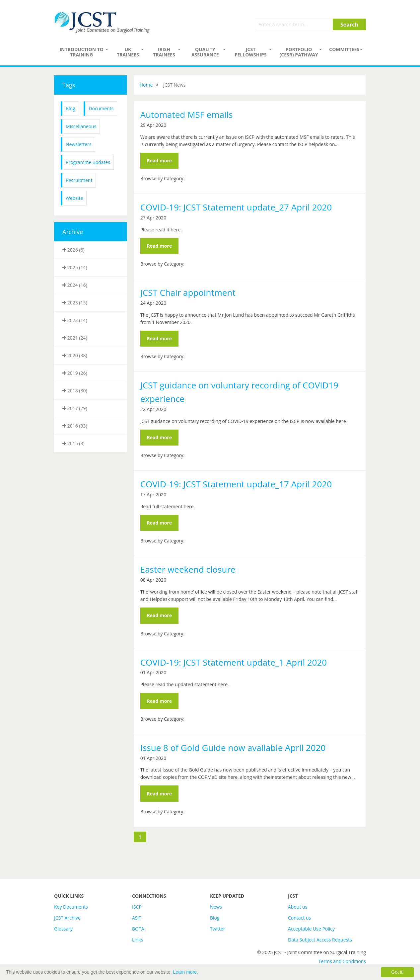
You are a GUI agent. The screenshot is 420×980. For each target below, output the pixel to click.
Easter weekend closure (188, 569)
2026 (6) (73, 250)
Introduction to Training (81, 52)
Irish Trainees (164, 52)
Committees (344, 49)
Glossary (63, 929)
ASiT (137, 918)
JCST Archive (67, 918)
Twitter (218, 929)
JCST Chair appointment (188, 292)
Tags (69, 85)
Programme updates (88, 162)
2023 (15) (75, 303)
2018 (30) (75, 391)
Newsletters (79, 144)
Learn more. (186, 972)
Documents (101, 108)
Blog (70, 108)
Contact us (299, 918)
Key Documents (71, 907)
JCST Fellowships (251, 52)
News (216, 907)
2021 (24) (75, 338)
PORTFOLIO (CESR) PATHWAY (299, 52)
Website (74, 198)
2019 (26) (75, 373)
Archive (73, 232)
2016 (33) (75, 426)
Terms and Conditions (342, 961)
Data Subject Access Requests (320, 940)
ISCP (137, 907)
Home (146, 85)
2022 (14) (75, 320)
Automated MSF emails (187, 115)
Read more (159, 161)
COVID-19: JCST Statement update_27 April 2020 (236, 207)
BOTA (138, 929)
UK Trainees (128, 52)
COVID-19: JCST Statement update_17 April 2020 (236, 484)
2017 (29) (75, 408)
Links (138, 940)
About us (298, 907)
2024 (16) (75, 285)
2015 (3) (73, 443)
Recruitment (79, 180)
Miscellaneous (81, 126)
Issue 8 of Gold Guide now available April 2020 (233, 748)
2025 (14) (75, 267)
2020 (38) (75, 355)
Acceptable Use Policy (311, 929)
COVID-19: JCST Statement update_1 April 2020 (234, 662)
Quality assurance (205, 52)
